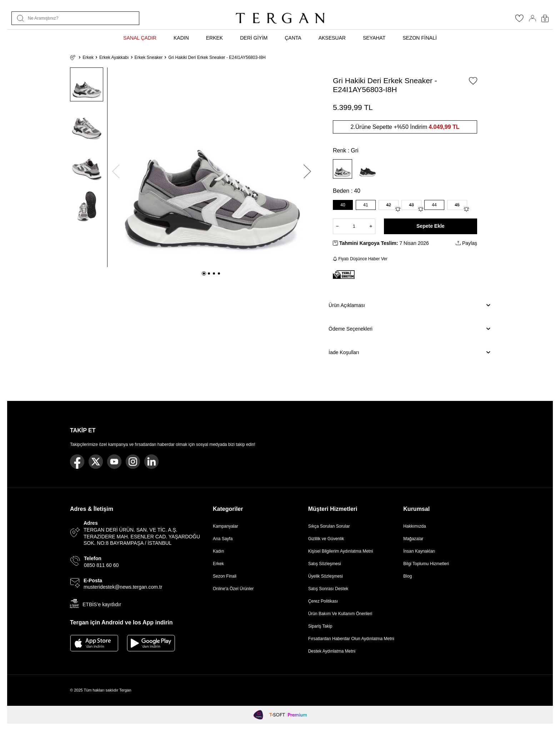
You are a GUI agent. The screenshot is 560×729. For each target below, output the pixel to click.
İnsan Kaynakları (419, 551)
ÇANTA (293, 38)
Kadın (218, 551)
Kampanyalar (226, 526)
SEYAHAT (374, 38)
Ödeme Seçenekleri (409, 329)
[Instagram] (133, 462)
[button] (204, 273)
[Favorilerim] (519, 20)
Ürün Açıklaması (409, 305)
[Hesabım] (532, 18)
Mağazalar (413, 539)
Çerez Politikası (323, 601)
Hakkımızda (414, 526)
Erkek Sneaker (149, 57)
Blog (407, 576)
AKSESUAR (332, 38)
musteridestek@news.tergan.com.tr (123, 587)
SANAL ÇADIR (140, 38)
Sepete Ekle (431, 226)
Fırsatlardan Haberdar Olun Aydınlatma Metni (351, 639)
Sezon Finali (225, 576)
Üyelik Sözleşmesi (326, 576)
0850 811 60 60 (101, 565)
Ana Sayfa (223, 539)
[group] (212, 167)
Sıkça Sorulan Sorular (329, 526)
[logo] (280, 18)
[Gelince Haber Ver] (398, 209)
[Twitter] (96, 462)
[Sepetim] (545, 18)
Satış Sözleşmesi (325, 564)
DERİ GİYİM (254, 38)
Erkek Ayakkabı (114, 57)
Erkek (88, 57)
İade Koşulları (409, 352)
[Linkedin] (151, 462)
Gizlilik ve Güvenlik (326, 539)
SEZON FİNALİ (420, 38)
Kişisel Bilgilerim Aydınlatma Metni (342, 551)
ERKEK (214, 38)
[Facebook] (77, 462)
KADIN (181, 38)
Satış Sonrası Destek (328, 589)
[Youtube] (114, 462)
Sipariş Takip (320, 626)
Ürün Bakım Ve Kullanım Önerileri (340, 614)
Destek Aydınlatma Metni (332, 651)
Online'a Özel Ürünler (233, 589)
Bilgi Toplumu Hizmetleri (426, 564)
